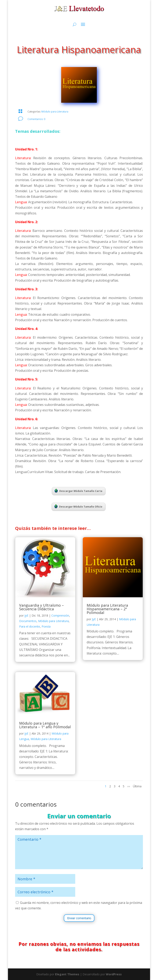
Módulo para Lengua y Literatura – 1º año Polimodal (45, 725)
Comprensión (60, 615)
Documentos (28, 621)
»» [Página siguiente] (129, 786)
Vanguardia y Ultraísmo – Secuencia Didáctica (41, 607)
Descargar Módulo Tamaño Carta (78, 491)
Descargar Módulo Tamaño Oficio (78, 506)
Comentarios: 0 (36, 119)
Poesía (46, 626)
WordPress (114, 974)
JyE (26, 615)
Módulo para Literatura (55, 112)
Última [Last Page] (137, 786)
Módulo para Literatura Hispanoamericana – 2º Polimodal (107, 609)
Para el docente (30, 626)
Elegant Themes (67, 974)
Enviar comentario (79, 918)
